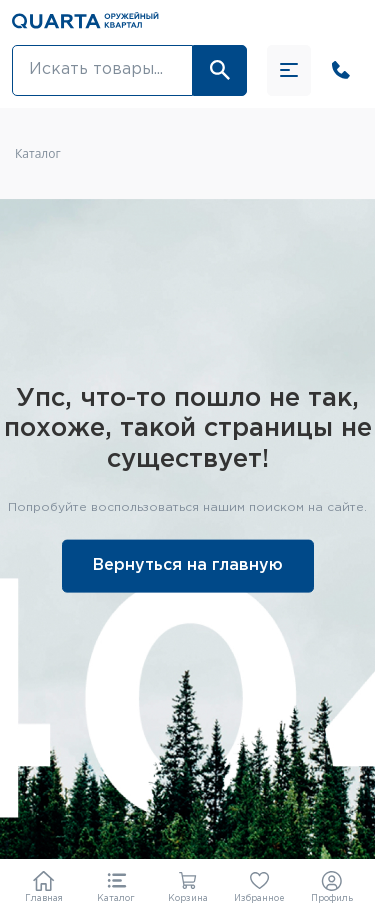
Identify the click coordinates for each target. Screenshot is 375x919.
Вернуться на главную (188, 564)
